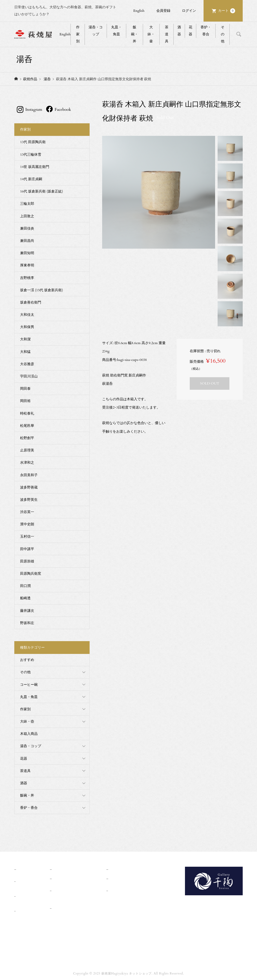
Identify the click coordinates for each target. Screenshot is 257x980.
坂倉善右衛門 (31, 302)
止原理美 (27, 450)
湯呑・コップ (96, 31)
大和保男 (27, 327)
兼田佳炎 (27, 228)
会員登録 (163, 11)
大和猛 (25, 352)
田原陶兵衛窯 (31, 574)
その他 (223, 34)
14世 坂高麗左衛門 (35, 167)
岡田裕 (25, 401)
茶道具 (167, 34)
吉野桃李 (27, 278)
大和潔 (25, 339)
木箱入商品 (29, 734)
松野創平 (27, 438)
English (139, 11)
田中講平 (27, 549)
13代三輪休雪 (31, 155)
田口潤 (25, 586)
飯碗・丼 (135, 34)
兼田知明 (27, 253)
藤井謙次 (27, 611)
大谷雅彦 (27, 364)
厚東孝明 (27, 265)
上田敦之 (27, 216)
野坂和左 (27, 623)
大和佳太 (27, 315)
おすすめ (27, 660)
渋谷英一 (27, 512)
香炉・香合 (206, 31)
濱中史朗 (27, 524)
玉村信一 (27, 536)
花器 (190, 31)
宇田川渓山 (29, 376)
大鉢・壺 (27, 721)
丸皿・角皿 (116, 31)
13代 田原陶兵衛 (33, 142)
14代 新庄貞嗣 (31, 179)
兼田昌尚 (27, 241)
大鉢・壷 (151, 34)
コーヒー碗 (29, 685)
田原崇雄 (27, 561)
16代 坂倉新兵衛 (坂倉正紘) (42, 191)
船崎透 (25, 598)
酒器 (179, 31)
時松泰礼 (27, 413)
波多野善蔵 (29, 487)
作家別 (78, 34)
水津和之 (27, 463)
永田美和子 (29, 475)
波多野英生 (29, 500)
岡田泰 (25, 389)
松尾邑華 (27, 426)
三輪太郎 (27, 204)
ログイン (189, 11)
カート (227, 11)
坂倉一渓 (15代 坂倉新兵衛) (42, 290)
